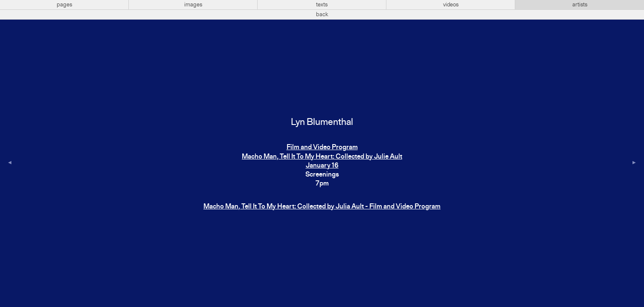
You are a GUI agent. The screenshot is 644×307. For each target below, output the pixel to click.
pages (64, 5)
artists (580, 5)
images (193, 5)
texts (322, 5)
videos (451, 5)
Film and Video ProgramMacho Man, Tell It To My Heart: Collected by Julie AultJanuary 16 (322, 157)
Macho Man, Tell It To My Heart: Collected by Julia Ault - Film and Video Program (322, 207)
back (322, 14)
